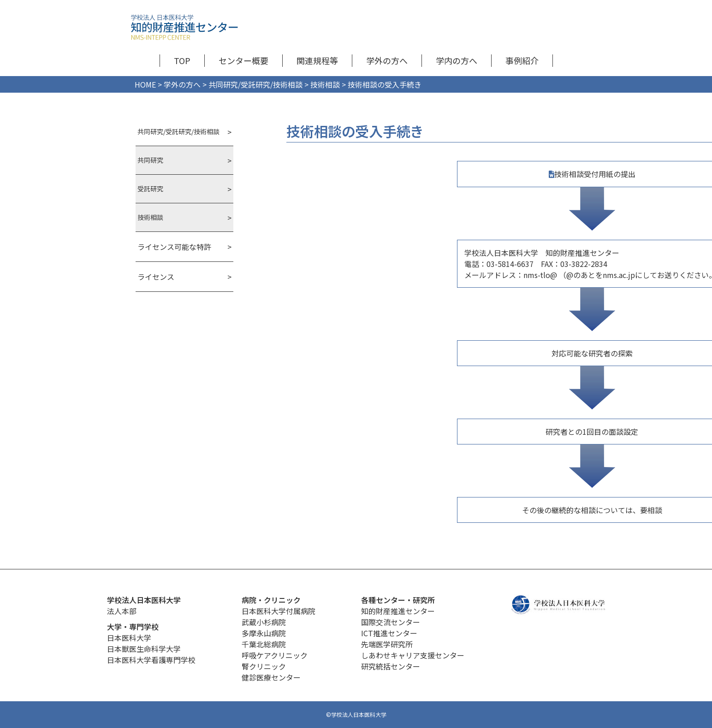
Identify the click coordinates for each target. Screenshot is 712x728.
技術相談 (150, 217)
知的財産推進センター (398, 611)
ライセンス (156, 277)
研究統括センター (391, 666)
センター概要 (243, 60)
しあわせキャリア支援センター (413, 655)
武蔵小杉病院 (264, 622)
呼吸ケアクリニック (275, 655)
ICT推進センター (389, 633)
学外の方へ (387, 60)
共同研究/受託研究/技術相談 (178, 131)
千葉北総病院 (264, 644)
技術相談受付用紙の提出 (595, 174)
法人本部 (122, 611)
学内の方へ (457, 60)
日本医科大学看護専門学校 (151, 660)
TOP (182, 60)
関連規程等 (317, 60)
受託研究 (150, 189)
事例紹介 (522, 60)
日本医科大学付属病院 (279, 611)
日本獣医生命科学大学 (144, 649)
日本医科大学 (129, 638)
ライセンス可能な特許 (174, 247)
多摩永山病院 (264, 633)
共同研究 (150, 160)
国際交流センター (391, 622)
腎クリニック (264, 666)
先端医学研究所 (387, 644)
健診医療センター (271, 677)
